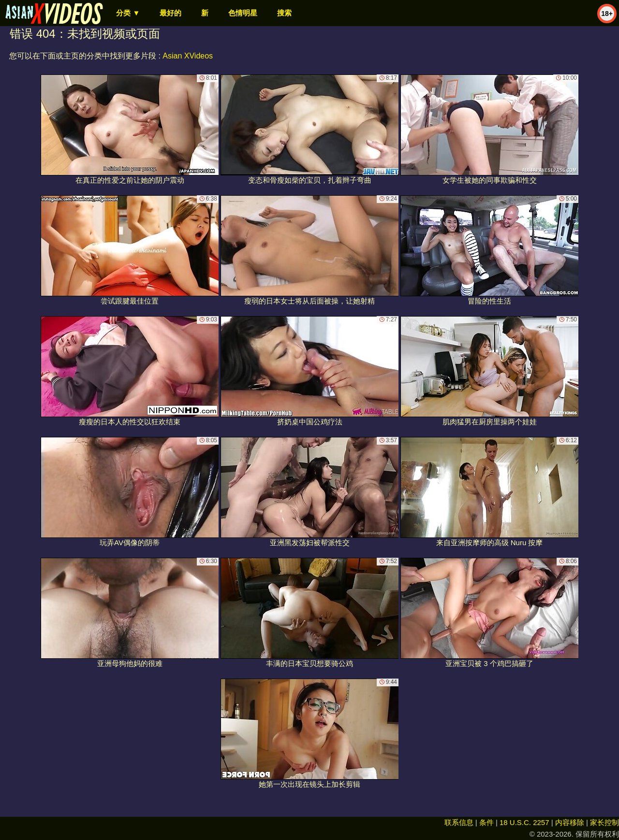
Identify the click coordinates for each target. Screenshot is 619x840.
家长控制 (604, 822)
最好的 (170, 13)
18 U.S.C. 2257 (524, 822)
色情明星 (243, 13)
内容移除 (570, 822)
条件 (486, 822)
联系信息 (459, 822)
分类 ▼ (128, 13)
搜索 (284, 13)
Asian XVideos (188, 56)
